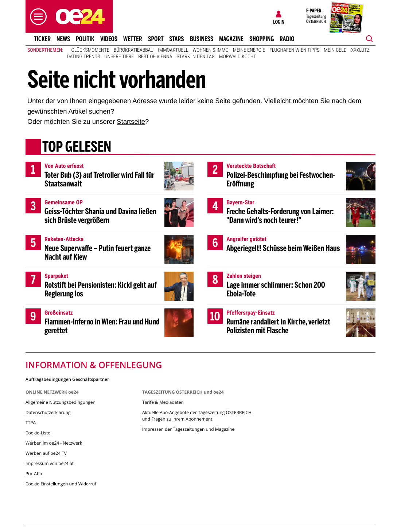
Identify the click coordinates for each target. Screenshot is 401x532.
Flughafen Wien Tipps (294, 50)
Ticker (42, 39)
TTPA (31, 423)
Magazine (231, 39)
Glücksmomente (90, 50)
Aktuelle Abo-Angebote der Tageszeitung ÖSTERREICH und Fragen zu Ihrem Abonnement (197, 416)
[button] (36, 17)
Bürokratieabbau (134, 50)
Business (202, 39)
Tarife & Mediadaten (163, 402)
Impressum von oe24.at (50, 463)
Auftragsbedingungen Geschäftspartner (67, 379)
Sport (156, 39)
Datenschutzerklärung (48, 412)
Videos (109, 39)
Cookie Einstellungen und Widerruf (61, 484)
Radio (287, 39)
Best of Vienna (155, 57)
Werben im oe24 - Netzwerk (54, 443)
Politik (85, 39)
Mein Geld (335, 50)
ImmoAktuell (173, 50)
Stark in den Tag (196, 57)
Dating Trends (84, 57)
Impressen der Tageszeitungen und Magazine (188, 429)
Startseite (131, 121)
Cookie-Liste (38, 433)
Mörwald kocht (238, 57)
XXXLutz (360, 50)
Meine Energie (249, 50)
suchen (100, 111)
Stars (177, 39)
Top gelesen (77, 147)
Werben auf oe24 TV (46, 453)
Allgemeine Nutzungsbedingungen (61, 402)
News (63, 39)
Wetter (133, 39)
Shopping (262, 39)
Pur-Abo (34, 474)
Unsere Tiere (119, 57)
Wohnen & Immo (210, 50)
